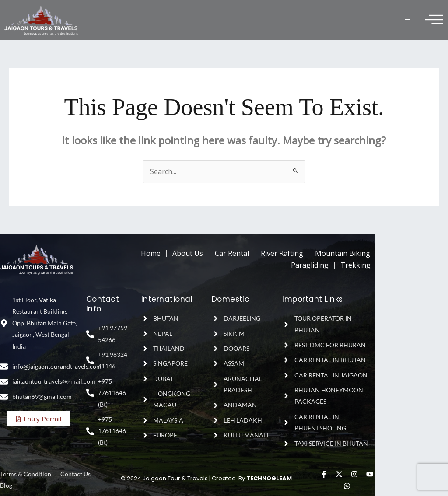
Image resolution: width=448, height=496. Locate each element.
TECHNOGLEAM (269, 478)
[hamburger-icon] (408, 20)
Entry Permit (39, 419)
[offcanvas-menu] (434, 20)
